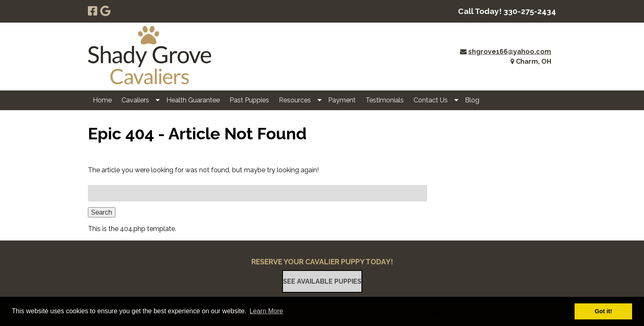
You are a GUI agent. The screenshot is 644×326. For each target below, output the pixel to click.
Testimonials (385, 100)
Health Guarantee (193, 100)
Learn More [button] (266, 311)
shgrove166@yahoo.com (510, 52)
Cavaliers (135, 100)
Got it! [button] (603, 311)
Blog (472, 100)
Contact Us (431, 100)
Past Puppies (249, 100)
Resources (295, 100)
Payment (342, 100)
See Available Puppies (322, 281)
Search (102, 212)
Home (102, 100)
